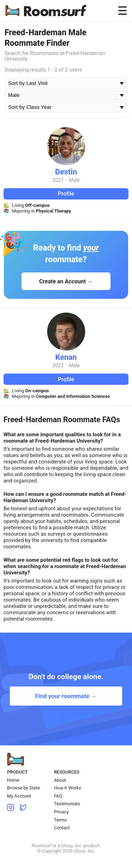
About (60, 780)
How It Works (67, 788)
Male (74, 180)
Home (13, 780)
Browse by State (23, 788)
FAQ (58, 796)
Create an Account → (66, 281)
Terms (60, 820)
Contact (62, 828)
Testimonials (67, 804)
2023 (58, 365)
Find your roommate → (66, 696)
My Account (19, 796)
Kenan (66, 357)
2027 (58, 180)
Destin (66, 172)
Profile (66, 194)
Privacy (61, 812)
